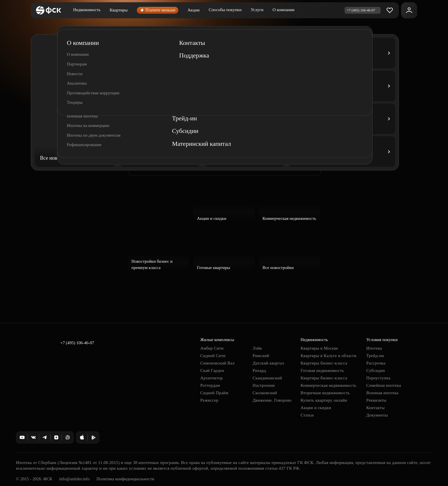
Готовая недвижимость (322, 371)
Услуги (257, 10)
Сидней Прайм (214, 393)
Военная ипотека (382, 393)
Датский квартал (268, 363)
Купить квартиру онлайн (324, 400)
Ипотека (374, 348)
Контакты (375, 408)
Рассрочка (376, 363)
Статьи (307, 415)
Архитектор (212, 378)
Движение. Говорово (272, 400)
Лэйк (257, 348)
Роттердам (210, 385)
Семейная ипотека (384, 385)
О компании (284, 10)
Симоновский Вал (217, 363)
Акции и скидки (316, 408)
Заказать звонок (157, 164)
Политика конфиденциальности (125, 479)
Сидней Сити (213, 356)
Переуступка (378, 378)
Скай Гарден (212, 371)
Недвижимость (87, 10)
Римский (261, 356)
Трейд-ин (375, 356)
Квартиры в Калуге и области (329, 356)
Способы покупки (225, 10)
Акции (193, 10)
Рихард (259, 371)
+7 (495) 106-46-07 (77, 343)
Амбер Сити (212, 348)
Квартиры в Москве (319, 348)
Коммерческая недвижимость (328, 385)
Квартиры (119, 10)
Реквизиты (376, 400)
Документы (377, 415)
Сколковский (265, 393)
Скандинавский (267, 378)
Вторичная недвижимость (325, 393)
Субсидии (376, 371)
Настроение (264, 385)
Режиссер (209, 400)
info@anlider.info (74, 479)
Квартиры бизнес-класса (324, 363)
